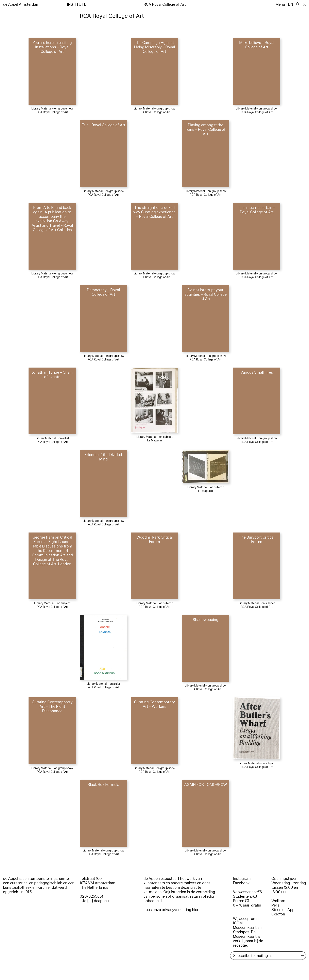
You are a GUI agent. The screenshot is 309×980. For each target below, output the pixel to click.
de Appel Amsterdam (21, 4)
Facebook (241, 883)
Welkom (278, 901)
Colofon (278, 914)
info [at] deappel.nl (96, 901)
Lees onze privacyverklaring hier (171, 910)
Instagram (242, 879)
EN (290, 4)
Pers (275, 905)
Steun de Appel (284, 910)
